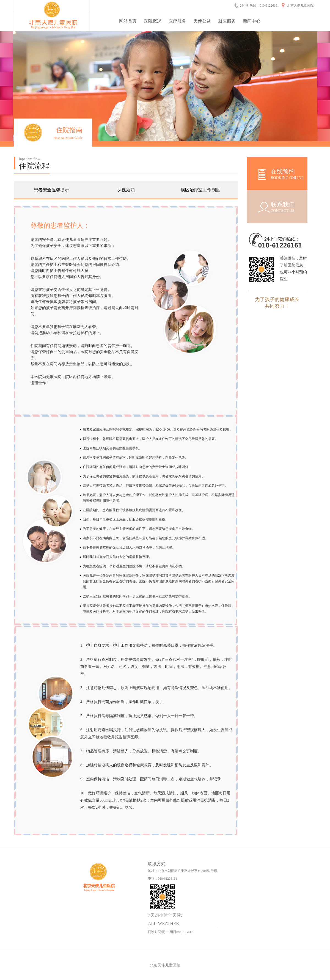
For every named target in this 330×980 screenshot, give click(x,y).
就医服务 (227, 21)
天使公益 (202, 21)
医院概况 (153, 21)
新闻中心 (252, 21)
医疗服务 (177, 21)
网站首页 (128, 21)
